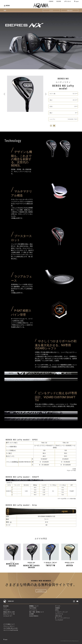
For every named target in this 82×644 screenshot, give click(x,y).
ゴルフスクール (59, 614)
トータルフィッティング (61, 612)
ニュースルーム (33, 610)
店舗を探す (70, 10)
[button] (4, 92)
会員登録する (41, 591)
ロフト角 (64, 94)
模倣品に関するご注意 (9, 612)
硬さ (64, 113)
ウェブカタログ (59, 620)
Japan (77, 1)
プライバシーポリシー (9, 626)
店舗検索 (51, 1)
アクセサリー (7, 610)
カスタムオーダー (8, 616)
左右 (64, 106)
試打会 (57, 610)
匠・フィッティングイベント (62, 618)
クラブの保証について (9, 624)
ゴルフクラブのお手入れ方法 (11, 630)
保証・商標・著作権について (37, 612)
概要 (5, 10)
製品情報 (59, 1)
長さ (64, 100)
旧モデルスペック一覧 (9, 614)
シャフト (64, 119)
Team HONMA (33, 608)
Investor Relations (34, 616)
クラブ (51, 10)
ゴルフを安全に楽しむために (11, 628)
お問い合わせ (68, 1)
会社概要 (31, 614)
